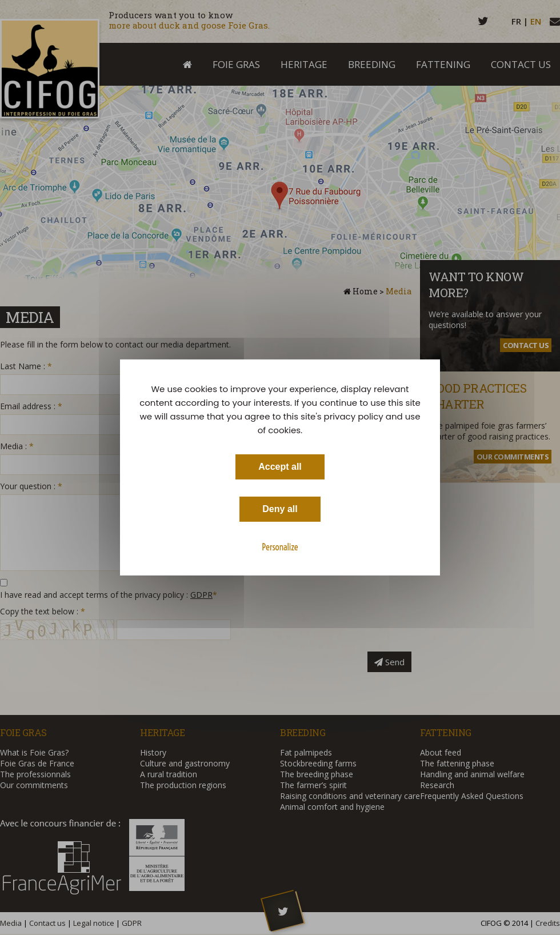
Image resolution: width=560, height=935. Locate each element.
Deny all (280, 509)
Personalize (280, 547)
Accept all (280, 467)
